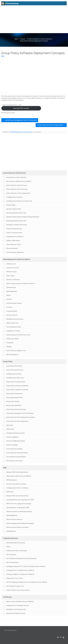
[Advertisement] (34, 20)
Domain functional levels (14, 229)
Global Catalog (11, 205)
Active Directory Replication (15, 252)
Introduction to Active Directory (16, 177)
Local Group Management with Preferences (20, 120)
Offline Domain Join (12, 323)
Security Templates (12, 437)
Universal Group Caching (14, 303)
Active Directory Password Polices (17, 453)
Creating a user (11, 264)
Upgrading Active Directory (15, 237)
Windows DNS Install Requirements (17, 472)
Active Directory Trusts (14, 244)
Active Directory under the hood (16, 185)
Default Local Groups (13, 280)
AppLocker (10, 425)
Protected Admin (12, 311)
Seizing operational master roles (16, 221)
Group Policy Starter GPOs (14, 398)
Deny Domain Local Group (14, 461)
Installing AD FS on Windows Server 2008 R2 (20, 570)
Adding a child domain (13, 241)
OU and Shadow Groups (14, 327)
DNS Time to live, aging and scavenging (19, 504)
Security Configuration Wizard (16, 441)
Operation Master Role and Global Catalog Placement (23, 217)
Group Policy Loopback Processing (17, 390)
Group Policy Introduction (14, 366)
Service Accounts (12, 315)
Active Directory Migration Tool (16, 351)
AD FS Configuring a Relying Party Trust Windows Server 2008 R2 (27, 582)
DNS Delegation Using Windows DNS (18, 508)
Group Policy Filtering (13, 401)
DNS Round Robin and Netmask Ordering (19, 512)
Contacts (9, 307)
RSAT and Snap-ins (12, 355)
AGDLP (9, 295)
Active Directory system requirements (18, 193)
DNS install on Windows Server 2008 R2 (19, 476)
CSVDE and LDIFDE (12, 339)
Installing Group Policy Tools (15, 378)
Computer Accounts (13, 268)
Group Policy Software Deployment (51, 125)
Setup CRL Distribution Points (16, 613)
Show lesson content (9, 113)
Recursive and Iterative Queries (16, 484)
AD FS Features (11, 555)
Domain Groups (11, 288)
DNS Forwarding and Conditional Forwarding (20, 523)
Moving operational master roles (16, 213)
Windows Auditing (12, 445)
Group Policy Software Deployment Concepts (21, 417)
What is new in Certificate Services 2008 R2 (20, 602)
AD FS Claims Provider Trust (15, 586)
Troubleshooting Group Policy (16, 433)
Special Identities (12, 291)
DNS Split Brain (11, 531)
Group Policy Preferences (14, 394)
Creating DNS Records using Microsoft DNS (20, 500)
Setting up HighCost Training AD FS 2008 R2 (20, 574)
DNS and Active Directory (14, 519)
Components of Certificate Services (18, 605)
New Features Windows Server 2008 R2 (19, 181)
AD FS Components (12, 562)
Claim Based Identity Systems (16, 543)
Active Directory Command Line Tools (18, 335)
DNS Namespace (12, 480)
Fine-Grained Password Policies (16, 457)
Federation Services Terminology (17, 551)
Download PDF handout (21, 108)
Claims (8, 547)
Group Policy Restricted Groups (16, 409)
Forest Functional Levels (14, 233)
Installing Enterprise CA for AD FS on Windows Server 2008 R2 (26, 566)
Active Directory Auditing (14, 449)
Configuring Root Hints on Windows (17, 488)
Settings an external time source (17, 225)
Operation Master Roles (14, 209)
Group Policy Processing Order (16, 382)
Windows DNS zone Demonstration (17, 496)
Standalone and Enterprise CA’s (16, 609)
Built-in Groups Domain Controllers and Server (21, 284)
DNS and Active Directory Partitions (18, 527)
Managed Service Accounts (15, 319)
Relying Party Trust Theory (15, 578)
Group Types (10, 276)
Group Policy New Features (15, 370)
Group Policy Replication (14, 405)
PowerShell (10, 343)
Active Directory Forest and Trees (17, 189)
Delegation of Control (13, 331)
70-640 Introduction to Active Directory (21, 132)
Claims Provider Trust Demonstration (18, 590)
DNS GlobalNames (12, 515)
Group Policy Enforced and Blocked (17, 386)
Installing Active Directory (14, 197)
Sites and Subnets (12, 248)
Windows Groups (11, 272)
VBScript (9, 347)
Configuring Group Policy (14, 374)
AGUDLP (9, 299)
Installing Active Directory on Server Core (19, 201)
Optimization (10, 429)
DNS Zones (10, 492)
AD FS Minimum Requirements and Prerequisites (21, 558)
